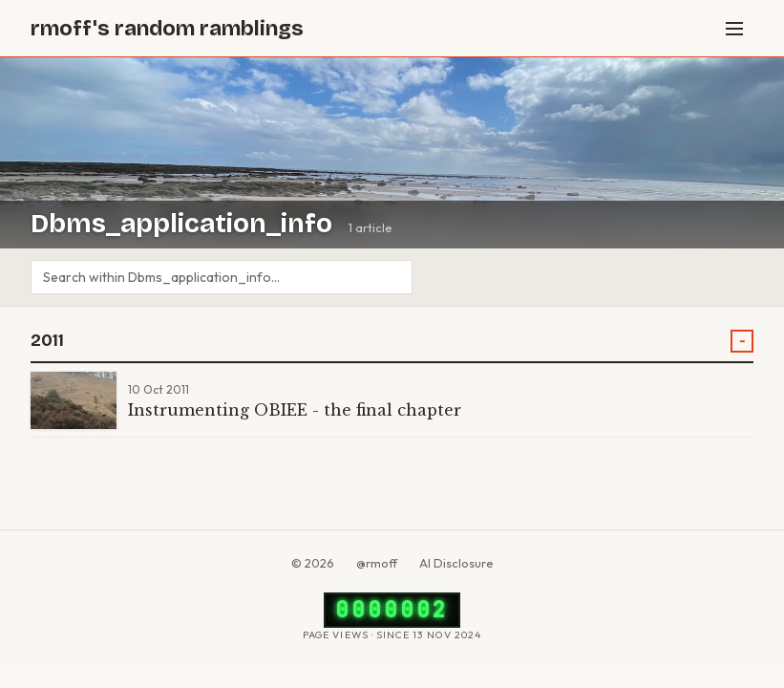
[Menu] (734, 29)
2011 (47, 341)
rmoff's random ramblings (167, 28)
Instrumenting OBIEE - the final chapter (295, 410)
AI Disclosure (456, 563)
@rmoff (377, 563)
